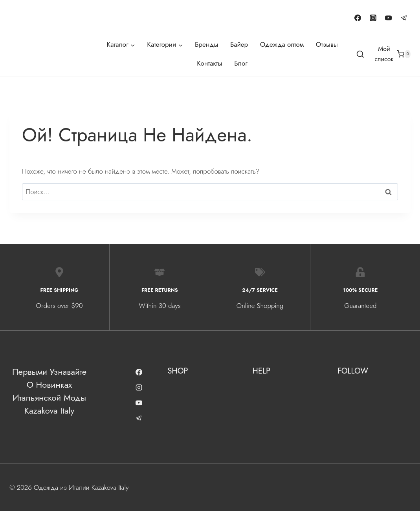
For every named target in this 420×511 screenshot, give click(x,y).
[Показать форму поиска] (360, 55)
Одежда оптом (282, 44)
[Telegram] (404, 18)
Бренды (206, 44)
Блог (241, 63)
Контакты (209, 63)
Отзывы (327, 44)
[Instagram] (373, 18)
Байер (239, 44)
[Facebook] (358, 18)
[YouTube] (389, 18)
